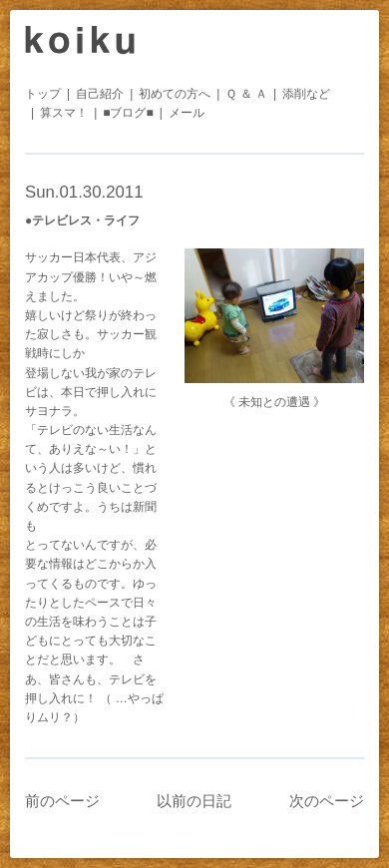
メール (187, 113)
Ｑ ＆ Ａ (246, 94)
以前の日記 (194, 801)
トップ (43, 94)
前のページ (62, 801)
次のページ (327, 801)
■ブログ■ (128, 113)
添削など (306, 94)
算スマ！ (64, 113)
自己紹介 (100, 94)
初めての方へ (175, 94)
